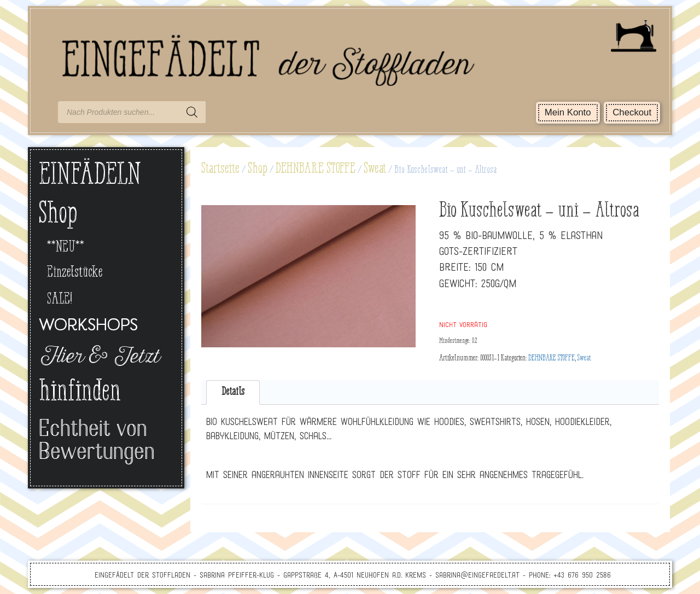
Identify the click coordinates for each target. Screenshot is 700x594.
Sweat (375, 169)
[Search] (192, 112)
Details (233, 392)
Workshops (88, 326)
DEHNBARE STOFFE (316, 169)
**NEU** (66, 248)
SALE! (60, 299)
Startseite (220, 169)
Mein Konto (568, 112)
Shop (258, 169)
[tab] (233, 392)
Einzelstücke (75, 273)
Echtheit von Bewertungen (97, 442)
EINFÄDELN (90, 176)
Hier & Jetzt (99, 358)
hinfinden (80, 393)
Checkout (632, 112)
